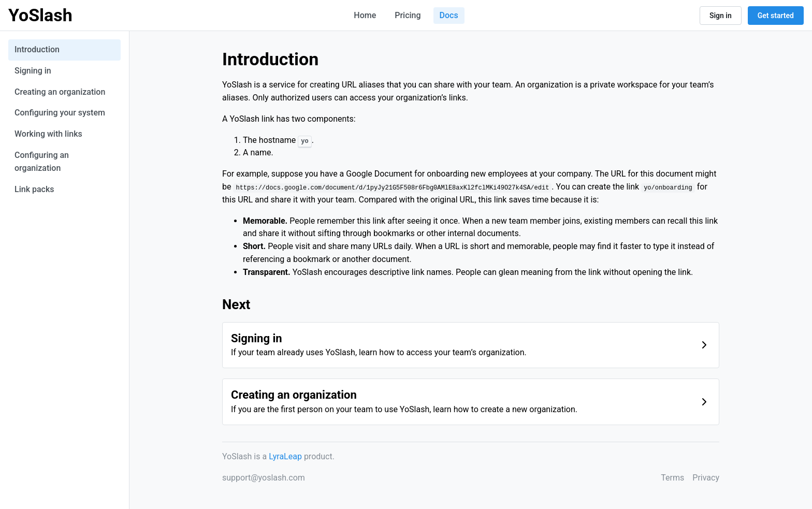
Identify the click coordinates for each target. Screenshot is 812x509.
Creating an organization (60, 92)
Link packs (34, 189)
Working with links (48, 134)
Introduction (37, 49)
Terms (672, 478)
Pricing (408, 15)
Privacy (706, 478)
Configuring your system (60, 113)
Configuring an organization (42, 162)
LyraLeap (285, 456)
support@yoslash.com (264, 478)
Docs (449, 15)
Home (365, 15)
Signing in (33, 71)
